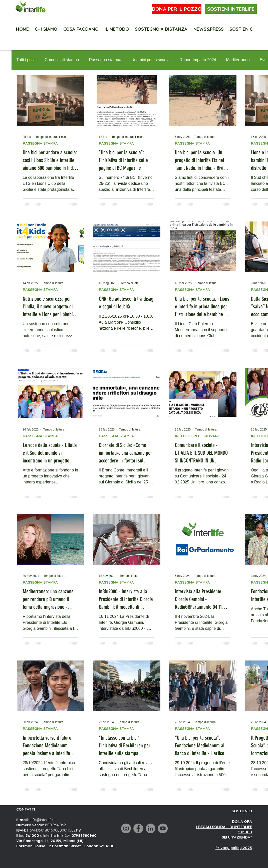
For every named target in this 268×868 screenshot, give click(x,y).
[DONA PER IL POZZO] (177, 9)
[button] (242, 27)
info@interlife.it (43, 820)
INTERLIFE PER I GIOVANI (197, 436)
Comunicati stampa (62, 60)
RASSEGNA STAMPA (40, 143)
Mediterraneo (238, 60)
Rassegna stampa (105, 60)
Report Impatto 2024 (198, 60)
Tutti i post (26, 60)
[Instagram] (126, 828)
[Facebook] (138, 828)
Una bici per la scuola (151, 60)
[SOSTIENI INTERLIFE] (231, 9)
